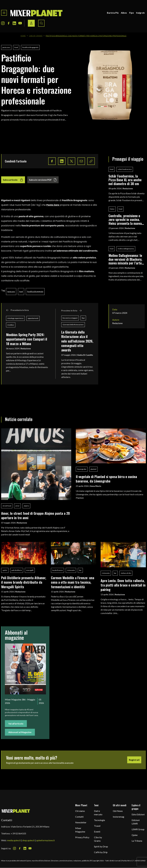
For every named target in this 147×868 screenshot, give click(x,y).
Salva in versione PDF (43, 180)
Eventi (97, 832)
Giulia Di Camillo (85, 355)
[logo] (36, 13)
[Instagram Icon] (3, 23)
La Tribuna (137, 841)
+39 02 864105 (19, 833)
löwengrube (82, 469)
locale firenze (57, 570)
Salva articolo (13, 180)
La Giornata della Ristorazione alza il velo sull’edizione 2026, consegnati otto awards (77, 341)
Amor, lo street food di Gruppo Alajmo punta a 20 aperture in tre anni (35, 515)
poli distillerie (17, 570)
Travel (97, 826)
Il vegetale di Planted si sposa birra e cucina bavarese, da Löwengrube (106, 479)
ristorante (71, 570)
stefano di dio (126, 573)
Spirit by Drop (101, 846)
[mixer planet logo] (16, 811)
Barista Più (113, 13)
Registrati (134, 760)
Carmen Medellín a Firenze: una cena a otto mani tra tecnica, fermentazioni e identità (73, 582)
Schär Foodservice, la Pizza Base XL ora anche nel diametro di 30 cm (125, 180)
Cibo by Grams (36, 36)
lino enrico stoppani (70, 318)
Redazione (26, 348)
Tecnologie (99, 820)
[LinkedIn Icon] (14, 23)
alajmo (26, 506)
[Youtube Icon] (20, 23)
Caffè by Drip (101, 852)
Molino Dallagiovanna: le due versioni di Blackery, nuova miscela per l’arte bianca (125, 259)
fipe (83, 318)
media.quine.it (14, 840)
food (16, 47)
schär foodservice (125, 169)
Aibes (124, 13)
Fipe (131, 13)
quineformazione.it (45, 840)
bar (80, 570)
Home (23, 36)
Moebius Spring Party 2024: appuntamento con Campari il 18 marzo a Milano (27, 339)
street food (7, 506)
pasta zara (6, 47)
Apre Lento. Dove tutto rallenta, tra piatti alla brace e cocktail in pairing (123, 585)
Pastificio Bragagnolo (30, 47)
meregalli (30, 570)
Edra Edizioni (138, 814)
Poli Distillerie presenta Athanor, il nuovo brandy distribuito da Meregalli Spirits (24, 582)
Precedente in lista (17, 310)
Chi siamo (80, 811)
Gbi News (118, 811)
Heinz (112, 209)
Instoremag (119, 817)
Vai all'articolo (16, 724)
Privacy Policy (82, 837)
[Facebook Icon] (9, 23)
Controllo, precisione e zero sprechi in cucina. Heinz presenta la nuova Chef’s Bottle (125, 219)
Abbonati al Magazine (20, 732)
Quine (135, 835)
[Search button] (41, 23)
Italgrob (140, 13)
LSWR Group (138, 829)
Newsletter (81, 822)
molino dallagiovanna (126, 249)
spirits (5, 570)
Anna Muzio (96, 486)
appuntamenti (33, 318)
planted (93, 469)
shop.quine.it (28, 840)
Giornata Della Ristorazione (73, 325)
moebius (11, 325)
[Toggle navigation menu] (4, 13)
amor (17, 506)
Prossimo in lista (72, 311)
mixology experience (15, 318)
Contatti (79, 817)
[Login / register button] (31, 23)
